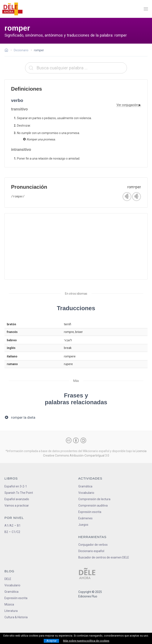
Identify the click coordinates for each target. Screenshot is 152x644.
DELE (8, 579)
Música (9, 604)
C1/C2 (16, 532)
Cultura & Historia (16, 617)
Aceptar (51, 641)
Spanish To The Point (19, 493)
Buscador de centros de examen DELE (104, 557)
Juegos (83, 525)
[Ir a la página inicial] (8, 51)
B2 (6, 532)
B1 (19, 525)
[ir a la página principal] (12, 9)
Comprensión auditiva (93, 505)
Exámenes (85, 518)
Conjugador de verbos (93, 545)
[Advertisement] (76, 246)
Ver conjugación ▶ (129, 105)
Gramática (85, 486)
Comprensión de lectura (94, 499)
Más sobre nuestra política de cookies (86, 641)
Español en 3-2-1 (16, 486)
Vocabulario (86, 493)
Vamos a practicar (17, 505)
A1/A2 (9, 525)
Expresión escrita (90, 512)
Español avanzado (17, 499)
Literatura (11, 611)
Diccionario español (91, 551)
